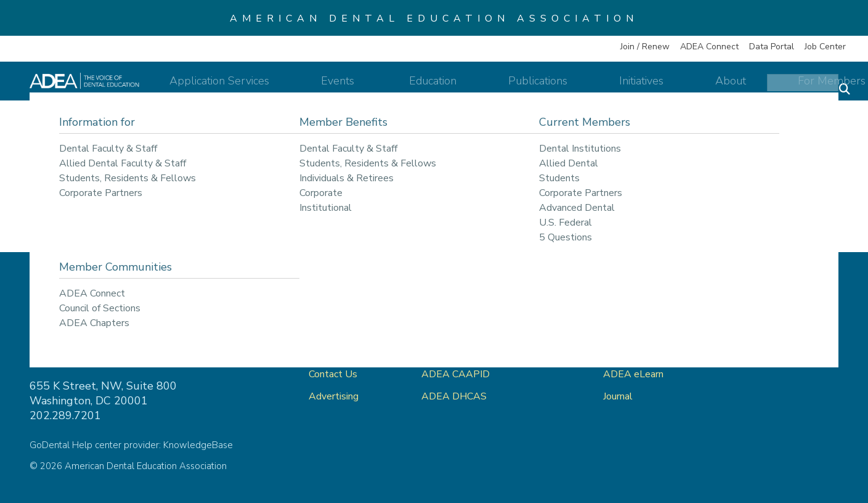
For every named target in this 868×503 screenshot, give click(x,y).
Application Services (311, 88)
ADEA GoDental (458, 330)
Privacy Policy (762, 330)
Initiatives (644, 88)
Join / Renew (645, 47)
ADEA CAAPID (456, 374)
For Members (790, 88)
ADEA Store (631, 330)
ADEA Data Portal (644, 352)
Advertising (335, 396)
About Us (330, 352)
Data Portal (772, 47)
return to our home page (575, 200)
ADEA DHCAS (454, 396)
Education (480, 88)
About (711, 88)
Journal (618, 396)
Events (409, 88)
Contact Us (333, 374)
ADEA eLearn (633, 374)
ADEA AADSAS (458, 352)
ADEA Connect (709, 47)
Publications (563, 88)
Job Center (825, 47)
